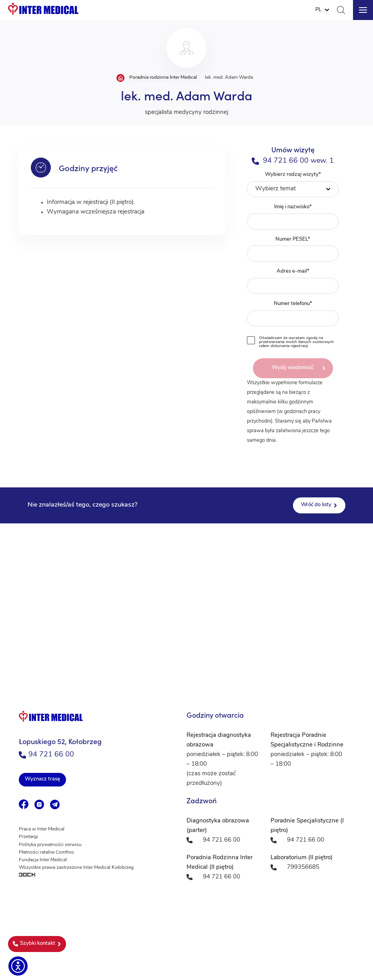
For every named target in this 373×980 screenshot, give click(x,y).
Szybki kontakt (34, 944)
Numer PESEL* (293, 249)
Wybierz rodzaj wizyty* (293, 185)
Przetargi (28, 837)
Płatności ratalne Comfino (46, 852)
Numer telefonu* (293, 314)
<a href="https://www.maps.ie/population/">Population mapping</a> (186, 603)
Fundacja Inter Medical (43, 860)
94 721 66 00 (46, 755)
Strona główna (120, 78)
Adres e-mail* (293, 281)
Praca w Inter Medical (42, 829)
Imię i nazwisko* (293, 217)
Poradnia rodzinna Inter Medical (163, 78)
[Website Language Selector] (322, 10)
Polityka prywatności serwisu (50, 845)
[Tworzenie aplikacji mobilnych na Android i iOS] (97, 875)
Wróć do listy (316, 505)
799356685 (303, 867)
